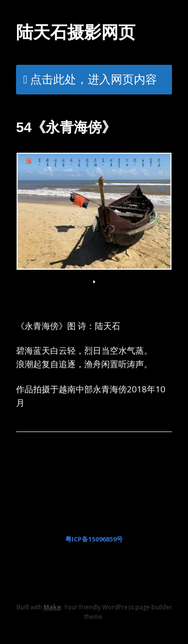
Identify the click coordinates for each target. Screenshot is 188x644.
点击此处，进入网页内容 (93, 79)
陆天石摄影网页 (76, 32)
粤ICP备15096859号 (94, 539)
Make (52, 607)
